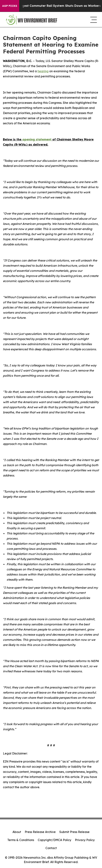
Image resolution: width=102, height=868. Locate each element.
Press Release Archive (40, 832)
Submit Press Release (74, 832)
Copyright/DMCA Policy (54, 840)
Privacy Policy (85, 840)
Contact (51, 848)
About (17, 832)
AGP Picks (10, 6)
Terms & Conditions (21, 840)
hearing (43, 71)
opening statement (37, 139)
